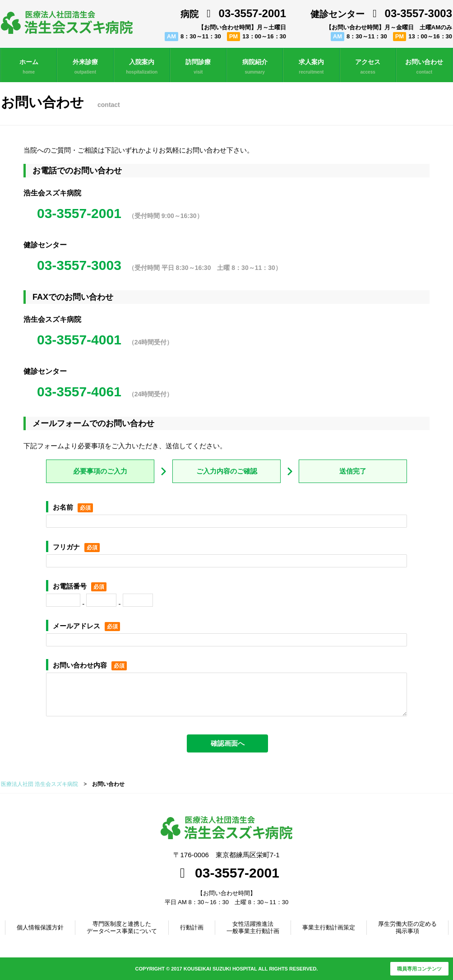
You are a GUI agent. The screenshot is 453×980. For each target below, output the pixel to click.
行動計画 (192, 927)
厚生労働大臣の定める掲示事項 (407, 927)
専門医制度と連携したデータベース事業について (122, 927)
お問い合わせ (424, 67)
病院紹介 (255, 67)
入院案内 (142, 67)
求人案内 (311, 67)
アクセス (368, 67)
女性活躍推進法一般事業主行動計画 (253, 927)
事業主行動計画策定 (329, 927)
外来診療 (85, 67)
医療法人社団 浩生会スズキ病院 (39, 784)
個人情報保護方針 (40, 927)
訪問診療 (198, 67)
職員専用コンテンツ (419, 969)
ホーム (29, 67)
